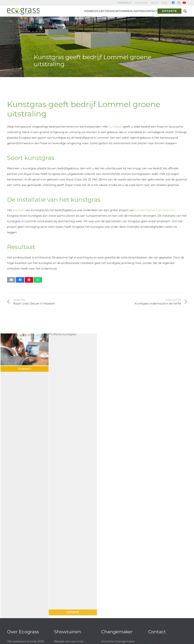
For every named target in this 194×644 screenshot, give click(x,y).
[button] (185, 11)
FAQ (164, 3)
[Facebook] (173, 3)
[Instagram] (179, 3)
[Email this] (11, 280)
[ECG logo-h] (23, 11)
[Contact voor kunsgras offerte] (25, 338)
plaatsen (19, 210)
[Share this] (20, 280)
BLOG (155, 3)
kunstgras (115, 127)
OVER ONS (141, 3)
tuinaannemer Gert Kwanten (155, 210)
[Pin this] (29, 280)
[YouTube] (184, 3)
